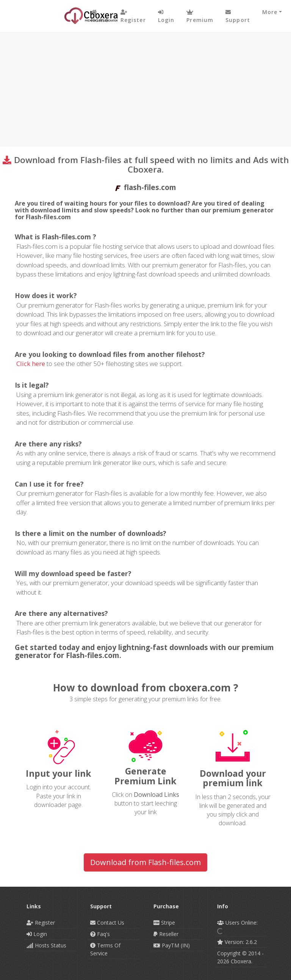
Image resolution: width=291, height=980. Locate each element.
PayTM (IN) (172, 945)
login (166, 16)
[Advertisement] (145, 89)
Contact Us (107, 923)
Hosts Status (46, 945)
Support (238, 16)
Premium (200, 16)
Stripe (164, 923)
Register (133, 16)
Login (37, 934)
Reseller (166, 934)
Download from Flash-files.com (145, 862)
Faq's (100, 934)
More (270, 12)
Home (99, 16)
